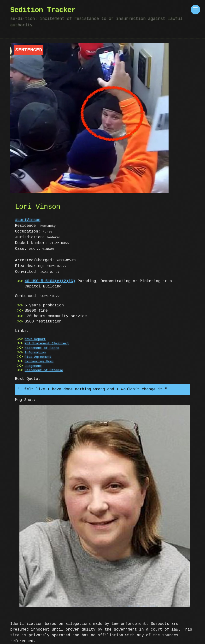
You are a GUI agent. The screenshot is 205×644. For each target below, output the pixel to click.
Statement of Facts (42, 348)
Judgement (33, 366)
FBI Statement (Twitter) (47, 344)
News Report (35, 339)
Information (35, 353)
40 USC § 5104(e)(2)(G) (50, 281)
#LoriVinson (28, 220)
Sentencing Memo (39, 362)
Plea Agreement (38, 357)
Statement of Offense (44, 370)
